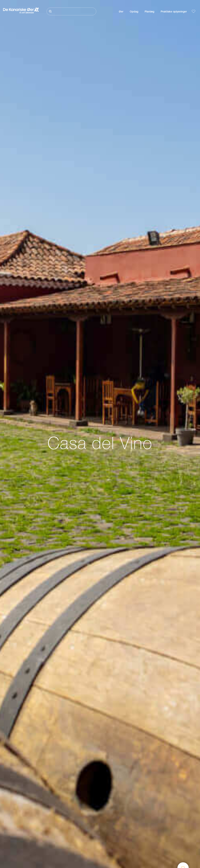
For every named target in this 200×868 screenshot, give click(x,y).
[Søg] (71, 11)
